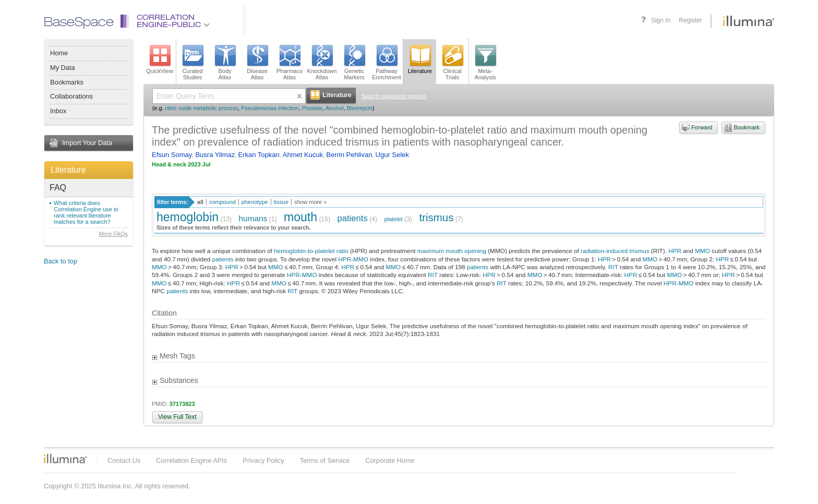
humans (253, 218)
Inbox (58, 111)
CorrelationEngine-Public (173, 22)
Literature (68, 170)
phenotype (255, 202)
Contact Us (124, 460)
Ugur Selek (392, 155)
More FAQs (113, 234)
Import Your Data (87, 143)
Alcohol (335, 108)
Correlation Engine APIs (191, 460)
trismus (436, 217)
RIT (613, 267)
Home (59, 53)
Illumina (65, 459)
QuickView (160, 59)
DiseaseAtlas (257, 63)
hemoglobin (188, 217)
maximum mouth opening (452, 251)
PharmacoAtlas (290, 63)
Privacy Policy (263, 460)
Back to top (61, 261)
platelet (394, 219)
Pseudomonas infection (270, 108)
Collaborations (71, 96)
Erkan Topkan (258, 155)
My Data (63, 68)
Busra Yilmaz (215, 155)
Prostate (312, 108)
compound (222, 202)
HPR (675, 251)
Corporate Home (390, 460)
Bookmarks (67, 82)
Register (690, 20)
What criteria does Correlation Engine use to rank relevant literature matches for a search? (86, 212)
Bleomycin (360, 108)
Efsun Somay (172, 155)
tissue (281, 202)
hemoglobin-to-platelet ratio (311, 251)
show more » (310, 202)
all (200, 202)
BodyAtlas (225, 63)
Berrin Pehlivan (349, 155)
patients (353, 218)
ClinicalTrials (452, 63)
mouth (300, 217)
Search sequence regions (394, 96)
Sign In (661, 20)
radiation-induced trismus (615, 251)
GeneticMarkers (354, 63)
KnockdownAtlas (322, 63)
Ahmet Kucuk (303, 155)
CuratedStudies (193, 63)
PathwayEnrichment (387, 63)
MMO (702, 251)
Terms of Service (325, 460)
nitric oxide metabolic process (201, 108)
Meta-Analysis (485, 63)
